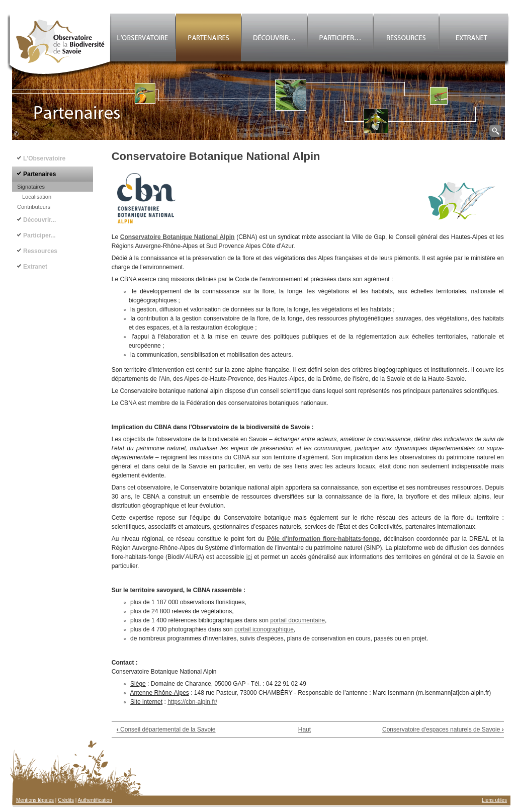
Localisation (37, 197)
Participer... (39, 235)
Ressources (40, 251)
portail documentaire (297, 620)
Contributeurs (34, 207)
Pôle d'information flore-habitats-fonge (323, 539)
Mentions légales (35, 800)
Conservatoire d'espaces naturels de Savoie (443, 729)
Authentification (95, 800)
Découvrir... (39, 220)
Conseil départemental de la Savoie (166, 729)
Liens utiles (494, 800)
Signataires (31, 187)
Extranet (35, 267)
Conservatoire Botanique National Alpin (178, 237)
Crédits (66, 800)
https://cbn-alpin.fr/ (192, 702)
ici (249, 557)
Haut (305, 729)
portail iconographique (264, 629)
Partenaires (39, 174)
